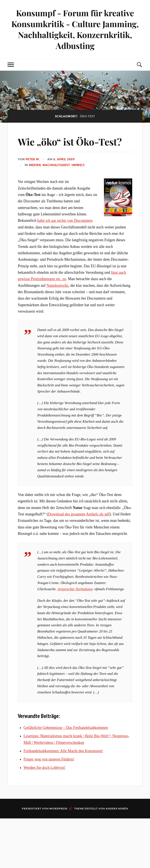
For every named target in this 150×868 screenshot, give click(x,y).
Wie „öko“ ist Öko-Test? (70, 142)
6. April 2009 (64, 159)
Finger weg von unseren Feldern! (49, 759)
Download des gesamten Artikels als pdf (79, 514)
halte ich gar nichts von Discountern (65, 221)
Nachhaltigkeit (56, 165)
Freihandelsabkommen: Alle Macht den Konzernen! (63, 751)
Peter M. (33, 159)
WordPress (58, 808)
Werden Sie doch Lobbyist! (44, 768)
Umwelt (78, 165)
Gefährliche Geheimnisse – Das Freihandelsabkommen (66, 728)
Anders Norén (117, 808)
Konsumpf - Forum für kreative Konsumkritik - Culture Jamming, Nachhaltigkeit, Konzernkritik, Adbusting (75, 29)
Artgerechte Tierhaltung (75, 589)
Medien (35, 165)
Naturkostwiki (57, 285)
